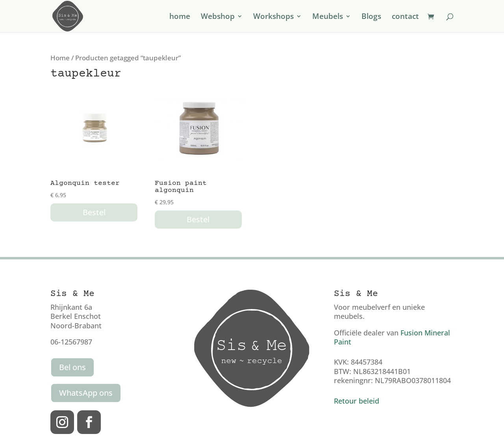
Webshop (218, 17)
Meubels (328, 17)
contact (405, 17)
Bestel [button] (94, 212)
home (180, 17)
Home (60, 58)
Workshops (273, 17)
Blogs (371, 17)
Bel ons (72, 367)
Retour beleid (357, 401)
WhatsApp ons (86, 393)
